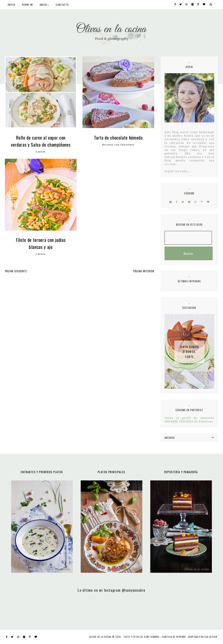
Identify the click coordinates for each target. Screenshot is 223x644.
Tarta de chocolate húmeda (118, 137)
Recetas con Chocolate (118, 145)
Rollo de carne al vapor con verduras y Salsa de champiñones (41, 141)
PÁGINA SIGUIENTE (16, 271)
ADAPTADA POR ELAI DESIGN (203, 637)
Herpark (181, 637)
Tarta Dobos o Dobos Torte (189, 352)
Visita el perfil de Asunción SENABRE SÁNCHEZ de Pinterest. (189, 420)
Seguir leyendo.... (178, 171)
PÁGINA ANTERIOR (144, 271)
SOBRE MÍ (27, 5)
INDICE (44, 5)
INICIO (12, 5)
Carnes (41, 152)
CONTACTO (62, 5)
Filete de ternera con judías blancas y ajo (41, 243)
